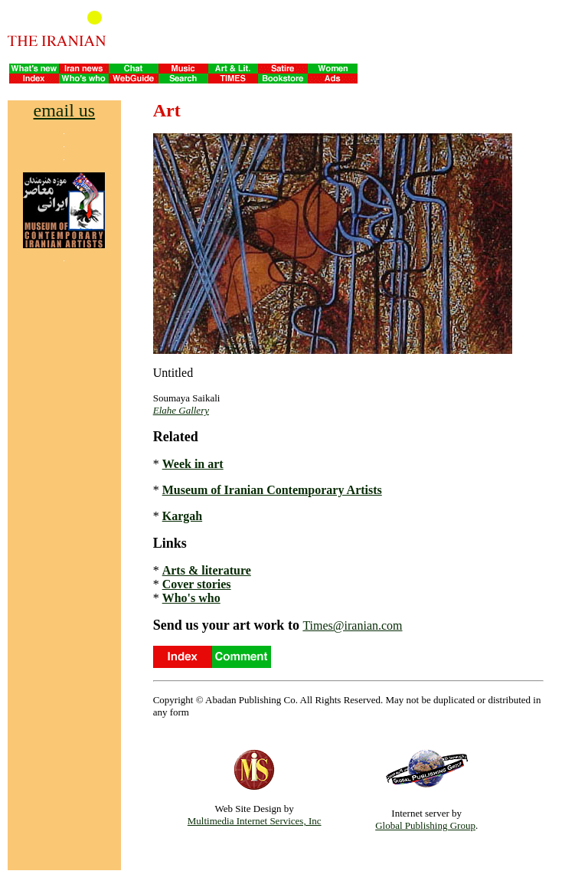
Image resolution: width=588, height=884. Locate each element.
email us (65, 110)
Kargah (182, 516)
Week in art (193, 464)
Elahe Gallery (181, 410)
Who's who (191, 598)
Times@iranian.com (352, 625)
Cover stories (197, 584)
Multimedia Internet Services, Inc (255, 821)
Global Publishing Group (425, 825)
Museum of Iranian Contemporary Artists (272, 490)
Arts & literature (207, 570)
